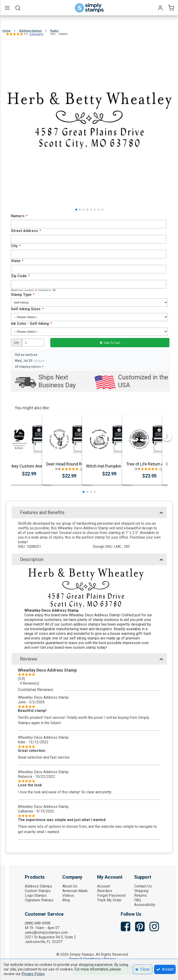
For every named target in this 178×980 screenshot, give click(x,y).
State (17, 261)
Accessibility (145, 905)
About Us (70, 886)
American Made (75, 891)
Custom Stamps (38, 891)
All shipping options (29, 367)
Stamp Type (22, 295)
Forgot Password (111, 895)
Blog (66, 900)
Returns (140, 895)
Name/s (19, 216)
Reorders (105, 891)
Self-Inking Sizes (27, 309)
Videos (68, 895)
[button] (76, 210)
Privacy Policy (33, 974)
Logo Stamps (36, 895)
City (16, 246)
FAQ (138, 900)
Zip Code (20, 276)
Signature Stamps (39, 900)
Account (104, 886)
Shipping (141, 891)
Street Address (26, 231)
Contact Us (143, 886)
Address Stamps (38, 886)
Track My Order (109, 900)
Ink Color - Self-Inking (31, 324)
